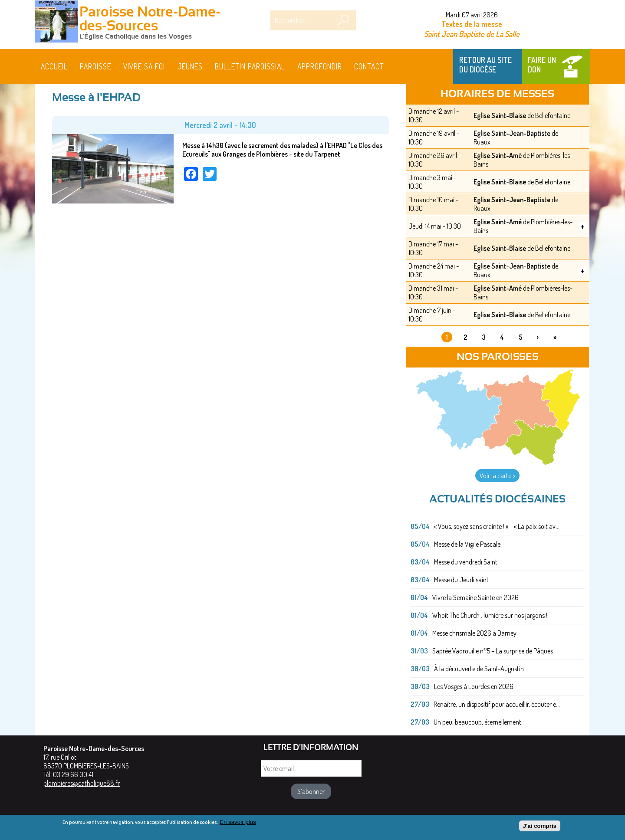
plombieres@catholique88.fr (82, 783)
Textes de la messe (472, 24)
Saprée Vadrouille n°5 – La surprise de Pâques (493, 651)
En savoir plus (238, 822)
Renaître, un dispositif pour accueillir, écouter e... (497, 704)
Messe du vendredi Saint (466, 562)
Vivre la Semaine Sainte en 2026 (475, 597)
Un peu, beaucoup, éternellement (477, 722)
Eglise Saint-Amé (498, 155)
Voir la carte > (497, 476)
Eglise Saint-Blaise (500, 115)
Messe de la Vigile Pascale (467, 544)
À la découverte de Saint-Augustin (479, 669)
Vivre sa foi (144, 66)
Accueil (54, 66)
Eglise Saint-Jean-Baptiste (512, 133)
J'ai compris (540, 826)
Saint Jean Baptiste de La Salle (472, 34)
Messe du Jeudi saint (461, 580)
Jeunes (190, 66)
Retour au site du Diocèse (485, 65)
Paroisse (95, 66)
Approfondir (320, 66)
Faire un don (542, 65)
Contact (369, 66)
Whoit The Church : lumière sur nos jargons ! (490, 615)
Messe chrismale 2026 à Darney (474, 633)
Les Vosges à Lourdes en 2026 (474, 686)
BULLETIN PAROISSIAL (250, 66)
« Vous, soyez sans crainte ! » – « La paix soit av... (497, 526)
